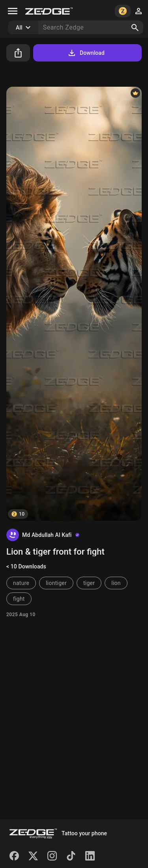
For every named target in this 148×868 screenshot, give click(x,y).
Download (86, 53)
